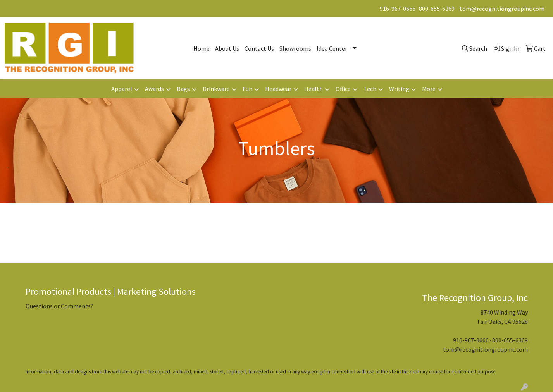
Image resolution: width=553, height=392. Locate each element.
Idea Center (332, 48)
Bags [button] (183, 89)
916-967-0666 (398, 9)
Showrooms (295, 48)
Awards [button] (154, 89)
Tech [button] (370, 89)
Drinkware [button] (216, 89)
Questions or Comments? (59, 306)
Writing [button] (399, 89)
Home (202, 48)
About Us (227, 48)
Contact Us (259, 48)
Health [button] (314, 89)
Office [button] (343, 89)
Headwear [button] (278, 89)
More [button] (429, 89)
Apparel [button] (122, 89)
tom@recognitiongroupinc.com (502, 9)
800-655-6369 (437, 9)
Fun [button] (247, 89)
